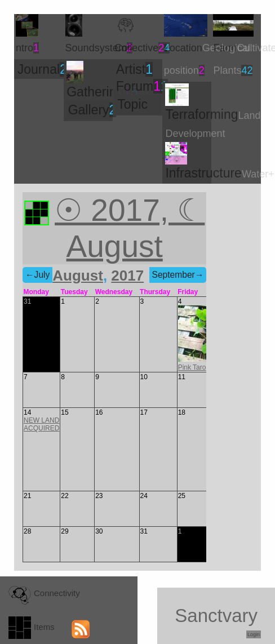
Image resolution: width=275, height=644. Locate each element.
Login (254, 634)
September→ (178, 275)
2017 (127, 276)
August (78, 276)
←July (37, 275)
